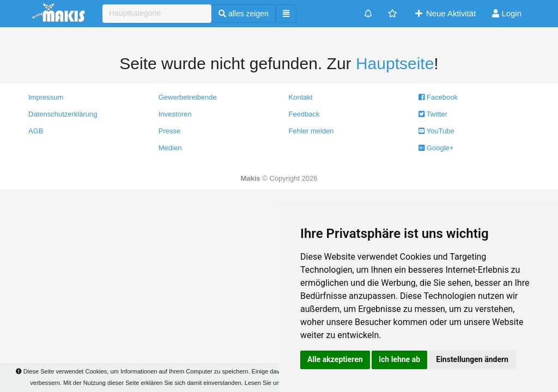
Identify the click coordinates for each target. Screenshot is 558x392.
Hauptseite (395, 63)
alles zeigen (244, 14)
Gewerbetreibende (188, 97)
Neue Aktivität (445, 13)
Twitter (433, 114)
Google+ (436, 148)
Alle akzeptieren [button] (335, 359)
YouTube (436, 131)
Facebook (438, 97)
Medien (170, 148)
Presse (169, 131)
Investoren (175, 114)
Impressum (46, 97)
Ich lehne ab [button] (399, 359)
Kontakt (301, 97)
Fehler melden (311, 131)
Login (507, 13)
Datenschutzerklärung (63, 114)
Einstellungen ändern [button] (472, 359)
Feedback (304, 114)
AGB (36, 131)
